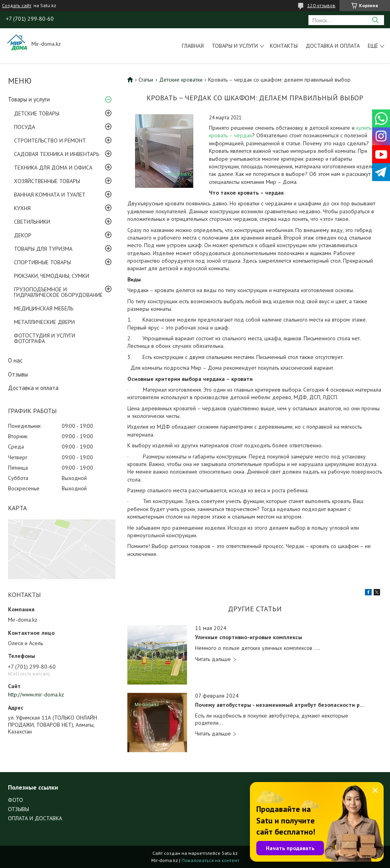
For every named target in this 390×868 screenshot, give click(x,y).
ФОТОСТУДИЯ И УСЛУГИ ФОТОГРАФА (45, 338)
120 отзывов (321, 5)
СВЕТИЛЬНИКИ (32, 222)
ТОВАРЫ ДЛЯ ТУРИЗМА (43, 249)
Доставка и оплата (333, 46)
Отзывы (18, 374)
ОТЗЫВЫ (19, 809)
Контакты (284, 46)
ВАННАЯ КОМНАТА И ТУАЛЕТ (50, 195)
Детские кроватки (181, 80)
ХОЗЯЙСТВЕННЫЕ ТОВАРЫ (47, 181)
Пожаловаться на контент (210, 860)
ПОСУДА (24, 127)
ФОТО (16, 800)
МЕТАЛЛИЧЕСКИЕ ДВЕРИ (44, 322)
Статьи (146, 80)
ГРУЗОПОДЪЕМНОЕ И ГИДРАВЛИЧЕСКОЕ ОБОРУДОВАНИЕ (58, 292)
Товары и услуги (235, 46)
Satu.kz (230, 853)
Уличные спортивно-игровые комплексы (249, 637)
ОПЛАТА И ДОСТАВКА (35, 818)
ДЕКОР (23, 235)
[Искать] (375, 20)
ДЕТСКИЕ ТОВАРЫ (37, 113)
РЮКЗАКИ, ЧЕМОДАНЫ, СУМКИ (52, 276)
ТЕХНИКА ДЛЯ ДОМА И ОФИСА (53, 168)
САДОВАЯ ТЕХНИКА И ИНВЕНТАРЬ (57, 154)
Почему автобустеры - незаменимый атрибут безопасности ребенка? (280, 705)
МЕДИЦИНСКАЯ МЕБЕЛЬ (44, 308)
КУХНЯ (22, 208)
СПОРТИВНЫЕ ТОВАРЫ (42, 262)
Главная (193, 46)
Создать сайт (17, 6)
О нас (15, 360)
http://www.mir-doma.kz (36, 694)
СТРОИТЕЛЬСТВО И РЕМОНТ (50, 140)
